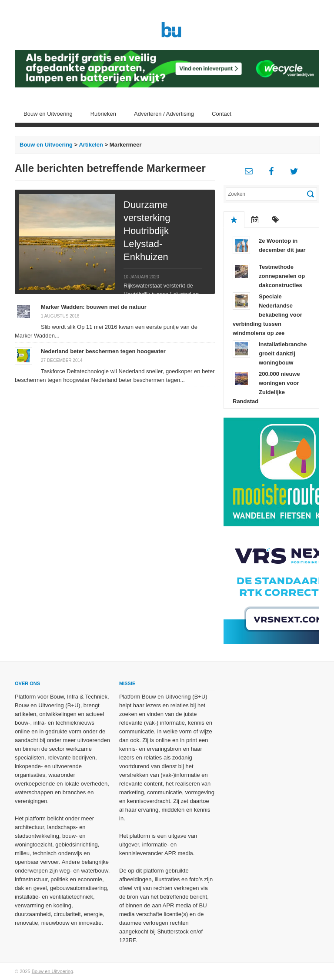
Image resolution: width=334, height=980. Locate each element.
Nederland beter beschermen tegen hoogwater (103, 351)
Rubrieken (103, 114)
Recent (255, 220)
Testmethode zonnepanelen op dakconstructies (282, 276)
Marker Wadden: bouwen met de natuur (94, 307)
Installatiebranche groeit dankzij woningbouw (283, 353)
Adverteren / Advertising (164, 114)
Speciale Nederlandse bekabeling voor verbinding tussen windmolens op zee (267, 315)
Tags (276, 220)
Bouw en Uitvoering (48, 114)
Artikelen (91, 145)
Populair (234, 220)
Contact (222, 114)
